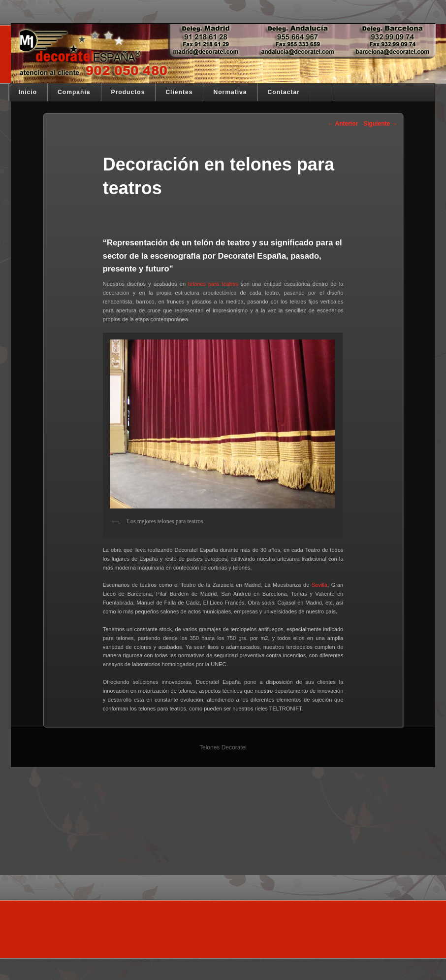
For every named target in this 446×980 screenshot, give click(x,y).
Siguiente (380, 124)
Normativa (230, 92)
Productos (128, 92)
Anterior (343, 124)
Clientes (179, 92)
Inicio (28, 92)
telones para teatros (213, 284)
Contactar (284, 92)
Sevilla (319, 585)
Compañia (74, 92)
